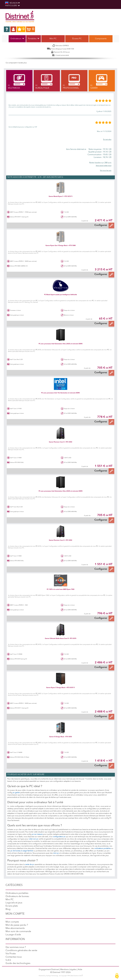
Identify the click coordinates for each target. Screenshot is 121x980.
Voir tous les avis (106, 171)
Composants (101, 39)
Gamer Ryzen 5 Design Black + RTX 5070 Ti (60, 688)
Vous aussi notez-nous (104, 166)
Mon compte (12, 922)
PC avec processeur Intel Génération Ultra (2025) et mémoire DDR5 (61, 344)
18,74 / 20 (99, 157)
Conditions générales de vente (21, 951)
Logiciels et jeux (14, 903)
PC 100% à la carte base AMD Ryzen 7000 (61, 589)
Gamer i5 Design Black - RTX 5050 (61, 737)
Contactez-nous (14, 957)
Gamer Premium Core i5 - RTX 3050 (60, 442)
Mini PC (53, 39)
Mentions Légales (68, 970)
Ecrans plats (12, 906)
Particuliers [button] (12, 6)
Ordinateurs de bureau (17, 896)
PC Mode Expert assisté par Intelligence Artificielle (61, 295)
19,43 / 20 (99, 155)
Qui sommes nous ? (16, 947)
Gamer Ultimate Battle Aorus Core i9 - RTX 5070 (61, 639)
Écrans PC (77, 39)
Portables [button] (34, 39)
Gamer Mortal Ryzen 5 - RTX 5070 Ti (61, 196)
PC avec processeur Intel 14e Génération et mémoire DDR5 (60, 393)
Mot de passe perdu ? (17, 925)
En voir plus (107, 140)
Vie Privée (11, 954)
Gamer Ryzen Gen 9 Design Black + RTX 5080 (61, 246)
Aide (80, 970)
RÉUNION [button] (12, 3)
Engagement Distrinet (49, 970)
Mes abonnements (15, 928)
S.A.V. (8, 960)
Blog (8, 909)
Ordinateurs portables (17, 893)
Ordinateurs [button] (17, 39)
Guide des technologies (18, 963)
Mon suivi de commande (18, 932)
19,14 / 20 (99, 152)
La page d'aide (13, 935)
